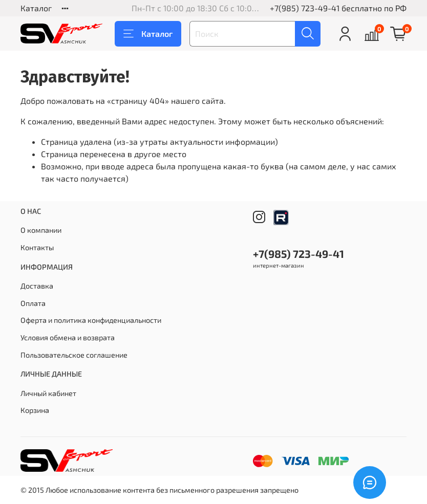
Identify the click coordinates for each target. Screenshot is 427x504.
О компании (41, 230)
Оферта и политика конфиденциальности (91, 320)
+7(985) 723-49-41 (305, 8)
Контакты (37, 247)
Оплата (33, 303)
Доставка (37, 286)
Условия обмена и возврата (68, 337)
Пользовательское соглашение (74, 355)
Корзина (35, 410)
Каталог (36, 8)
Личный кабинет (48, 393)
